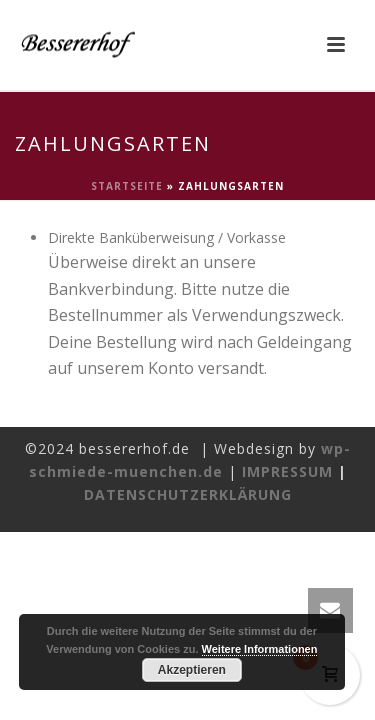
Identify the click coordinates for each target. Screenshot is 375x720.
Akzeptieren (192, 670)
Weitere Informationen (260, 649)
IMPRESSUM (287, 471)
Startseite (127, 186)
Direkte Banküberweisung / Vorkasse (167, 237)
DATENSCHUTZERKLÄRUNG (188, 494)
